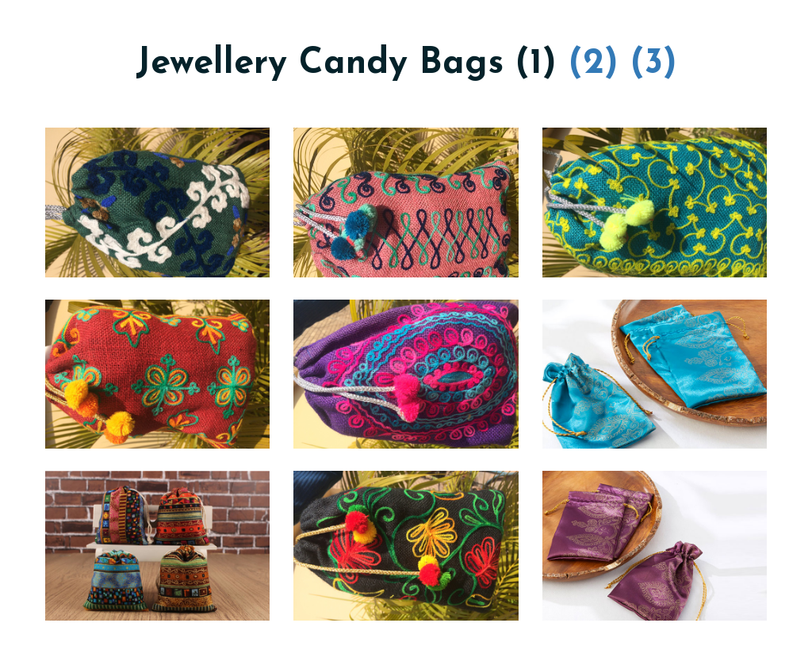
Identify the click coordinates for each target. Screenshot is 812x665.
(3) (654, 64)
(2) (594, 64)
